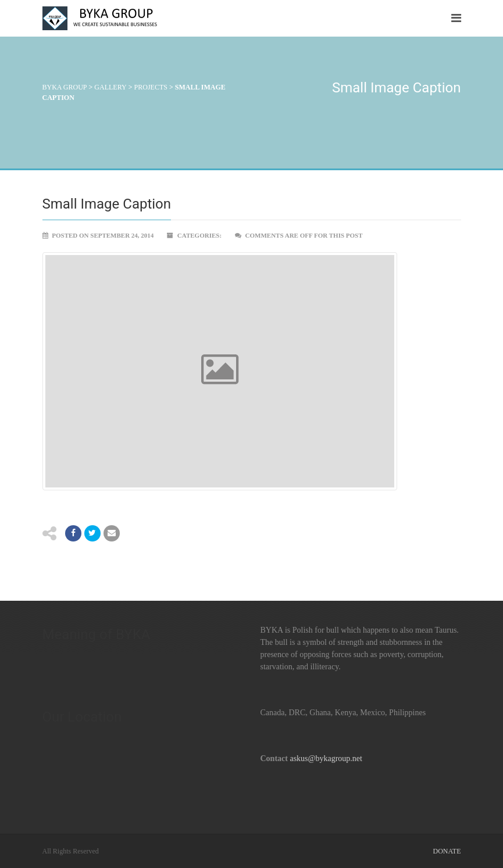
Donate (447, 851)
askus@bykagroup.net (326, 758)
